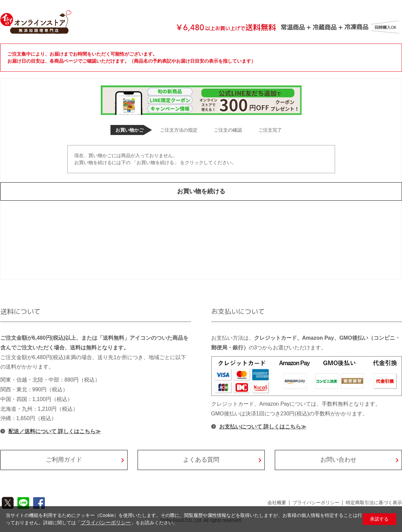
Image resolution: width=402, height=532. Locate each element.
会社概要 (277, 503)
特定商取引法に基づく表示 (374, 503)
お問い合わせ (338, 460)
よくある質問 (201, 460)
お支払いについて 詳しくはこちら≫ (263, 427)
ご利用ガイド (64, 460)
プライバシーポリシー (316, 503)
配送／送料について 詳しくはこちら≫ (55, 431)
